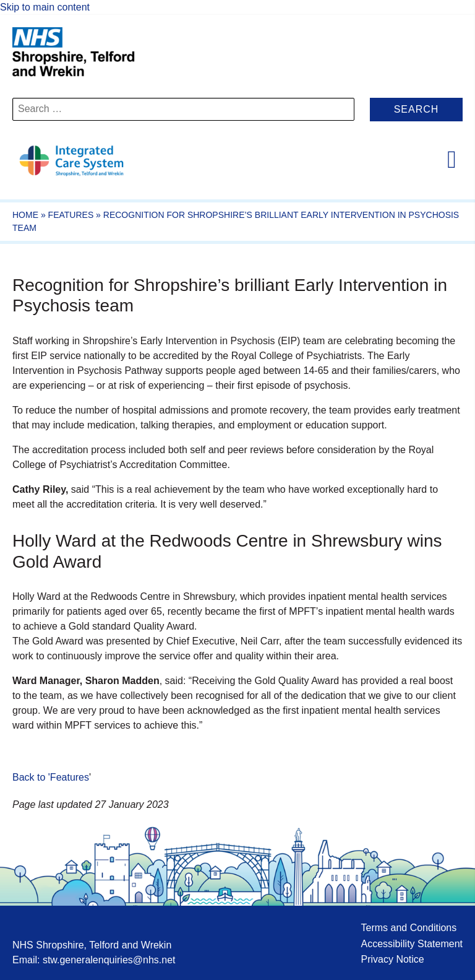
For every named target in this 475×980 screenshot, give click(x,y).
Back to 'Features (51, 777)
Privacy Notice (392, 959)
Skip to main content (45, 7)
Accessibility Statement (412, 944)
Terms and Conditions (409, 928)
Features (71, 215)
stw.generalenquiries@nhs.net (109, 960)
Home (25, 215)
